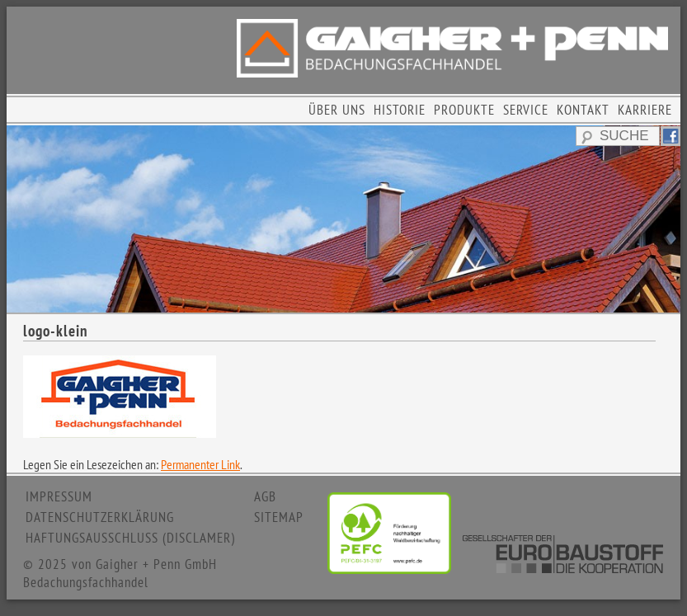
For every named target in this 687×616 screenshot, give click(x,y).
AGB (265, 496)
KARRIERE (645, 110)
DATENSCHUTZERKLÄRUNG (100, 517)
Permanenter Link (200, 464)
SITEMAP (279, 517)
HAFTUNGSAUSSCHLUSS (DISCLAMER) (130, 538)
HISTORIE (400, 110)
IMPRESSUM (59, 496)
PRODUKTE (464, 110)
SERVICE (526, 110)
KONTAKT (583, 110)
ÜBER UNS (337, 110)
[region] (343, 219)
